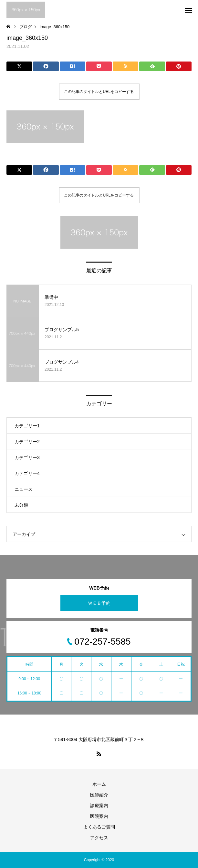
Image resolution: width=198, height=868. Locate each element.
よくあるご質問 (99, 827)
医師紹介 (99, 795)
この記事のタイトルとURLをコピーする (99, 92)
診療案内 (99, 806)
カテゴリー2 (27, 442)
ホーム (99, 784)
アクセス (99, 838)
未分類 (21, 505)
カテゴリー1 (27, 426)
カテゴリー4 (27, 473)
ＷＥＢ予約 (99, 603)
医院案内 (99, 816)
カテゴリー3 (27, 457)
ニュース (24, 489)
